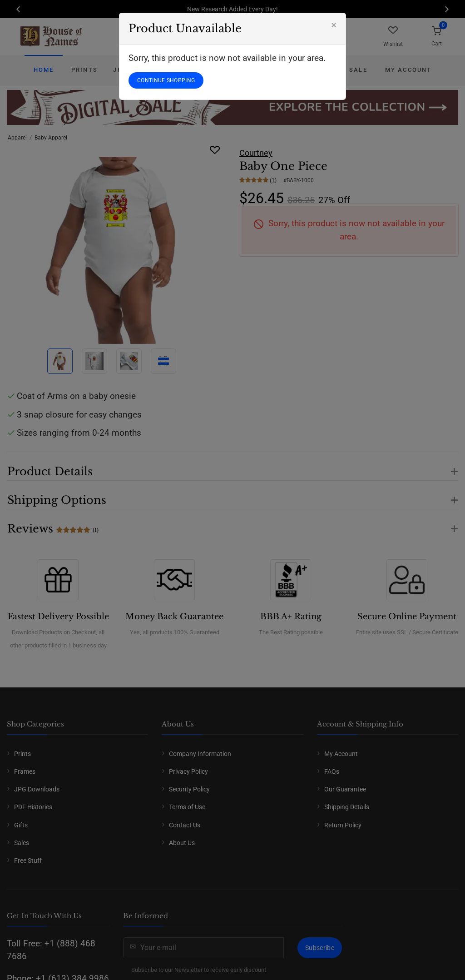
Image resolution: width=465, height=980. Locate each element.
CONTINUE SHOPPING (166, 80)
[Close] (334, 25)
